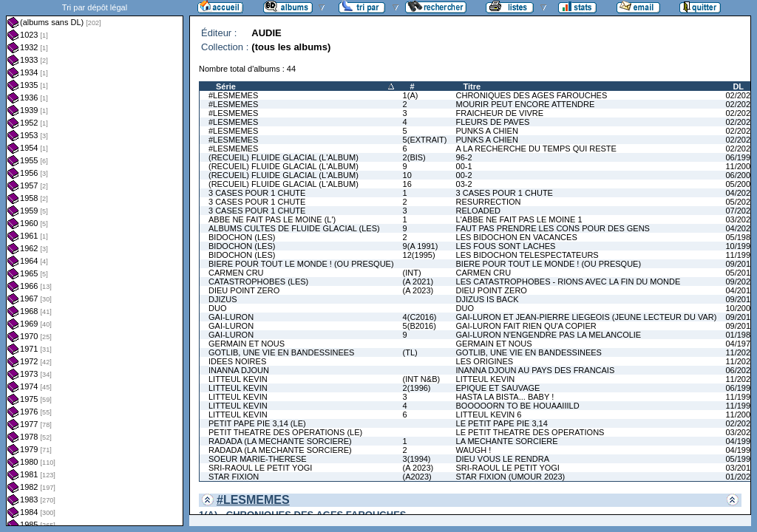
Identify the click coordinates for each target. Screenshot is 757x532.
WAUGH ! (474, 450)
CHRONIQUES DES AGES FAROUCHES (532, 95)
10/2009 (740, 308)
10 (407, 175)
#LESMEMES (233, 95)
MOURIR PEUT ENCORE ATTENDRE (526, 104)
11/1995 (740, 397)
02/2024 (740, 122)
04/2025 (740, 228)
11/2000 (740, 166)
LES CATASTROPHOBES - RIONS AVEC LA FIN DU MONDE (568, 282)
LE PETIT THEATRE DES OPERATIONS (530, 432)
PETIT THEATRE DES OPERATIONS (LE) (285, 432)
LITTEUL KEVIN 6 (489, 415)
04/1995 (740, 450)
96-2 (464, 157)
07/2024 (740, 211)
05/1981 (740, 237)
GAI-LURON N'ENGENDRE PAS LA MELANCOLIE (549, 335)
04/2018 (740, 290)
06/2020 (740, 370)
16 (407, 184)
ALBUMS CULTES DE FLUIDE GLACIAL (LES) (294, 228)
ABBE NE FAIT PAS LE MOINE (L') (272, 219)
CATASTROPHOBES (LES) (258, 282)
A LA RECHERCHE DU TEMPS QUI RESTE (536, 149)
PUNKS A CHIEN (487, 131)
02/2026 (740, 149)
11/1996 (740, 406)
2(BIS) (414, 157)
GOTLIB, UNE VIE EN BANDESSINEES (281, 352)
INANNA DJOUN (239, 370)
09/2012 (740, 299)
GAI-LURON (231, 317)
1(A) (411, 95)
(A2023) (417, 477)
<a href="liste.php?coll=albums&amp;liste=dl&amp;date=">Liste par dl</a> (95, 263)
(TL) (410, 352)
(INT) (412, 273)
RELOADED (479, 211)
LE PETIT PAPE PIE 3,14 (502, 423)
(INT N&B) (422, 379)
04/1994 (740, 441)
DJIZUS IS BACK (488, 299)
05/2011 (740, 273)
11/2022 (740, 379)
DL (738, 86)
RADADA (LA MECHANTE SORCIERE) (280, 441)
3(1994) (417, 459)
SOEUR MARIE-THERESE (258, 459)
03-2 (464, 184)
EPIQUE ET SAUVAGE (498, 388)
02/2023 (740, 113)
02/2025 (740, 131)
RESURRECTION (489, 202)
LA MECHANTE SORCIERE (507, 441)
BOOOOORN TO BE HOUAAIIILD (518, 406)
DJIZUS (223, 299)
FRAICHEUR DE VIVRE (500, 113)
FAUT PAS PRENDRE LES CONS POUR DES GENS (553, 228)
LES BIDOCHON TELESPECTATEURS (527, 255)
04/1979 (740, 344)
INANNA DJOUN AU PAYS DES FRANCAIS (536, 370)
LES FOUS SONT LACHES (506, 246)
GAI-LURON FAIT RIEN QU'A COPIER (526, 326)
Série (226, 86)
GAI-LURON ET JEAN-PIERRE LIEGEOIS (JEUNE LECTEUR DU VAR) (587, 317)
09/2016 (740, 264)
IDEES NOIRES (237, 361)
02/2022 (740, 95)
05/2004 (740, 184)
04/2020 (740, 193)
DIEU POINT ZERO (244, 290)
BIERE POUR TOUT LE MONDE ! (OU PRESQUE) (301, 264)
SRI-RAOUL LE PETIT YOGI (260, 468)
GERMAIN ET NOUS (247, 344)
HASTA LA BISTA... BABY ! (505, 397)
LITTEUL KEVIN (238, 379)
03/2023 (740, 219)
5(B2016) (420, 326)
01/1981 (740, 335)
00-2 (464, 175)
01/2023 (740, 477)
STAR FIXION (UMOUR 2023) (511, 477)
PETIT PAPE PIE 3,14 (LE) (257, 423)
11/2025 (740, 352)
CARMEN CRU (236, 273)
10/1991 (740, 246)
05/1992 (740, 459)
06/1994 (740, 388)
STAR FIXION (234, 477)
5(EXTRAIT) (425, 140)
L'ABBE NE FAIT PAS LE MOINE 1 (519, 219)
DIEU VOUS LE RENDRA (503, 459)
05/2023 (740, 202)
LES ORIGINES (485, 361)
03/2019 (740, 468)
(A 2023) (418, 290)
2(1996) (417, 388)
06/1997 (740, 157)
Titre (472, 86)
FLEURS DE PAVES (493, 122)
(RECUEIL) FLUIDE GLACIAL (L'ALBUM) (284, 157)
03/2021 (740, 432)
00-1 (464, 166)
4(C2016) (420, 317)
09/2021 (740, 282)
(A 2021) (418, 282)
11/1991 (740, 255)
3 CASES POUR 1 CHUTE (257, 193)
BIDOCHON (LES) (242, 237)
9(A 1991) (421, 246)
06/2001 (740, 175)
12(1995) (419, 255)
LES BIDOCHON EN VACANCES (517, 237)
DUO (217, 308)
